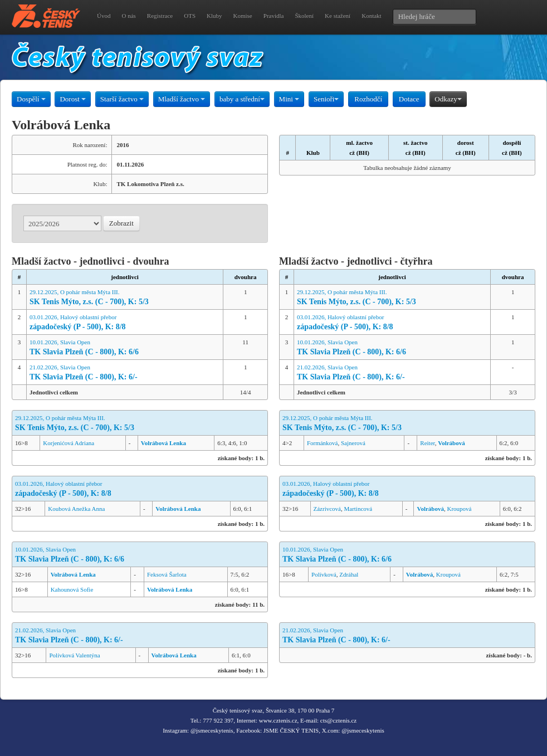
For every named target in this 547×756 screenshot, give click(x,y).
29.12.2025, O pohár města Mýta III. (125, 298)
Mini (289, 99)
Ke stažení (338, 16)
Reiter (427, 443)
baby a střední (242, 99)
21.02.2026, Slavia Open (125, 373)
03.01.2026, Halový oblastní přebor (125, 323)
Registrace (160, 16)
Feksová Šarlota (167, 574)
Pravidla (274, 16)
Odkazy (448, 99)
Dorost (73, 99)
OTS (190, 16)
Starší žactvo (122, 99)
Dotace (409, 99)
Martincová (358, 509)
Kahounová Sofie (72, 589)
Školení (304, 16)
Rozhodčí (368, 99)
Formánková (323, 443)
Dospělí (31, 99)
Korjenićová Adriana (69, 443)
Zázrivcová (327, 509)
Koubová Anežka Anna (76, 509)
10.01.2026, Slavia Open (125, 348)
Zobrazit (121, 223)
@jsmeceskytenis (212, 730)
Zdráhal (349, 574)
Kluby (214, 16)
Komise (243, 16)
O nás (128, 16)
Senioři (326, 99)
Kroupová (459, 509)
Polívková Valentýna (74, 655)
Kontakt (371, 16)
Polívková (324, 574)
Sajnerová (353, 443)
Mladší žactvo (182, 99)
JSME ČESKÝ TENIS (291, 730)
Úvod (104, 16)
